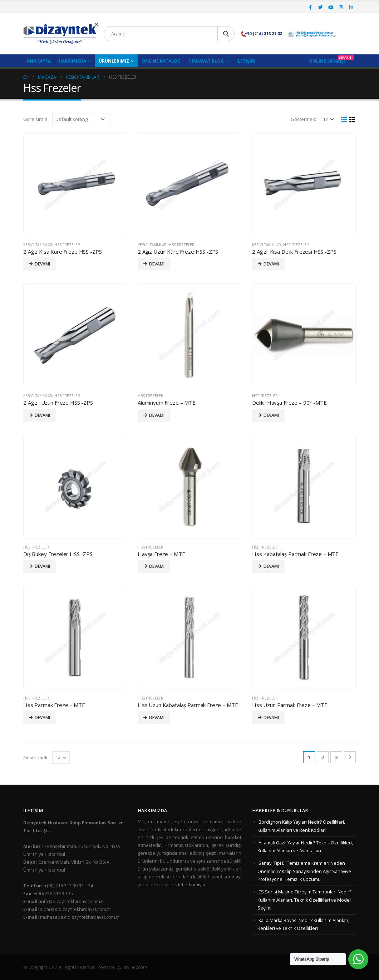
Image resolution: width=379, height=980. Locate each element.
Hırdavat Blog (206, 61)
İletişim (246, 61)
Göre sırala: (36, 119)
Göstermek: (303, 119)
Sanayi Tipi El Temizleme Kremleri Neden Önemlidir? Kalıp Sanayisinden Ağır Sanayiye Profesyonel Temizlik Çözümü (304, 871)
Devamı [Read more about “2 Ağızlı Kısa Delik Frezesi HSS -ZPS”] (271, 264)
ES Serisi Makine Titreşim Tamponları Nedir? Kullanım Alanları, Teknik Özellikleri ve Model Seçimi (304, 900)
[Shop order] (81, 119)
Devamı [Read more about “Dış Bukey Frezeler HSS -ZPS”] (42, 566)
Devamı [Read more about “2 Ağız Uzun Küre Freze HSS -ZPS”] (157, 264)
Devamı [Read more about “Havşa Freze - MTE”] (157, 566)
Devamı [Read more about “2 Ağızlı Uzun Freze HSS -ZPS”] (42, 415)
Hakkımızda (72, 61)
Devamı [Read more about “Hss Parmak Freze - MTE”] (42, 718)
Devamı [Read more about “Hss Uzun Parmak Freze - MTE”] (271, 718)
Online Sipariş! (327, 61)
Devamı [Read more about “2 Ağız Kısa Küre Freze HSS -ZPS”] (42, 264)
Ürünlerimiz (114, 61)
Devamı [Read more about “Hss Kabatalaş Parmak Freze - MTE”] (271, 566)
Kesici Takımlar (38, 245)
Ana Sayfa (39, 61)
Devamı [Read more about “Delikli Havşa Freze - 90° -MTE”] (271, 415)
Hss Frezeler (67, 245)
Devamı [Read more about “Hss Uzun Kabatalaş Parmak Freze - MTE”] (157, 718)
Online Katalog (161, 61)
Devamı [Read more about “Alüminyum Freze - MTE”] (157, 415)
